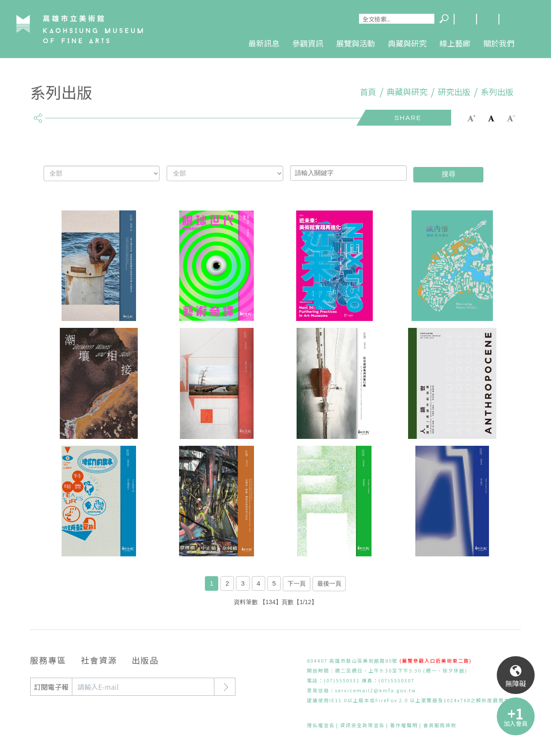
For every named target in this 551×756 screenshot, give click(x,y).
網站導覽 (487, 19)
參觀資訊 (308, 43)
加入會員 (516, 723)
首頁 (368, 92)
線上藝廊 (455, 43)
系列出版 (497, 92)
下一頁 (297, 583)
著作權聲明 (404, 725)
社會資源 (99, 660)
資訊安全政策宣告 (362, 725)
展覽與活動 (356, 43)
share (38, 114)
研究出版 (454, 92)
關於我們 (499, 43)
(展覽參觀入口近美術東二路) (436, 660)
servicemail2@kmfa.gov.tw (376, 690)
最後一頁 (329, 583)
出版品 (145, 660)
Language (465, 19)
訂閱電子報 (51, 687)
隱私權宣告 (321, 725)
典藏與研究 (407, 43)
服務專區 (48, 660)
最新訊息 (264, 43)
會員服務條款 (440, 725)
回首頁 (510, 19)
